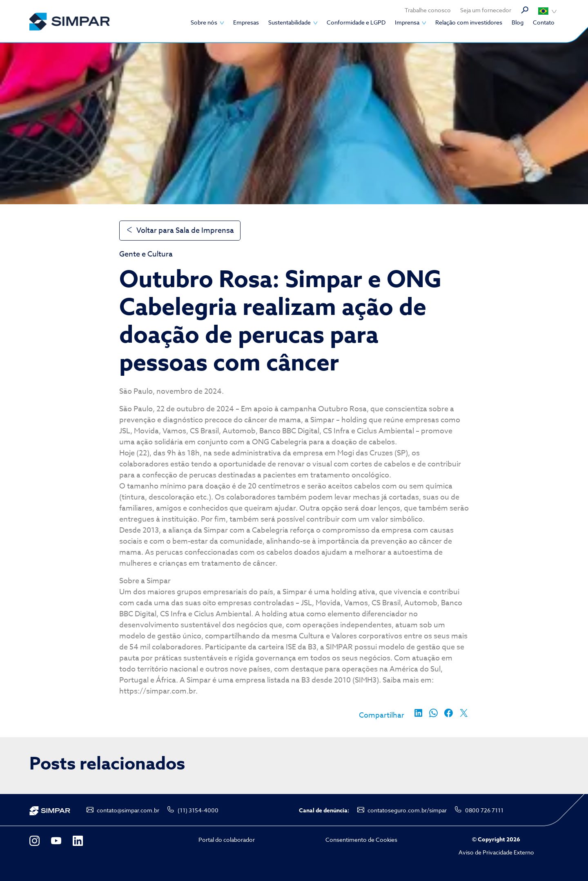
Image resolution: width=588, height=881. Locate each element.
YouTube (56, 841)
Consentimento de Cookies (361, 840)
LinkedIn (78, 841)
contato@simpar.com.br (128, 810)
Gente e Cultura (146, 254)
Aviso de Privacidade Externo (496, 852)
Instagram (35, 841)
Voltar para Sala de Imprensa (185, 231)
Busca (525, 10)
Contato (544, 22)
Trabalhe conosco (428, 10)
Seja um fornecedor (486, 10)
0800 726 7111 (484, 810)
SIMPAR (69, 21)
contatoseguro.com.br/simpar (407, 810)
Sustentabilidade (290, 22)
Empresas (246, 22)
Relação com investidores (469, 22)
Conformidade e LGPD (356, 22)
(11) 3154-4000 (198, 810)
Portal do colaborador (227, 840)
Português (547, 11)
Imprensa (407, 22)
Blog (518, 22)
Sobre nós (204, 22)
